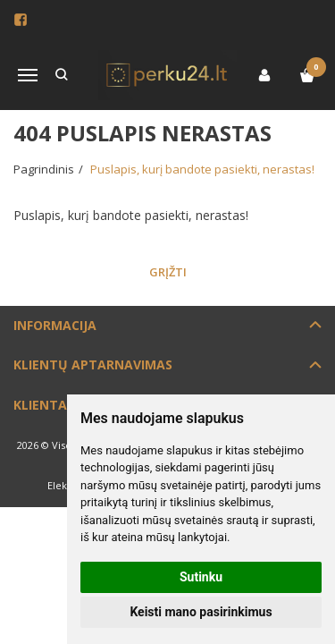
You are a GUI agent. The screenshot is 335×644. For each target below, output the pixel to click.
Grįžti (168, 272)
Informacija (55, 325)
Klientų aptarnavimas (93, 364)
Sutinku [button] (201, 577)
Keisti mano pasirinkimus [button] (201, 612)
